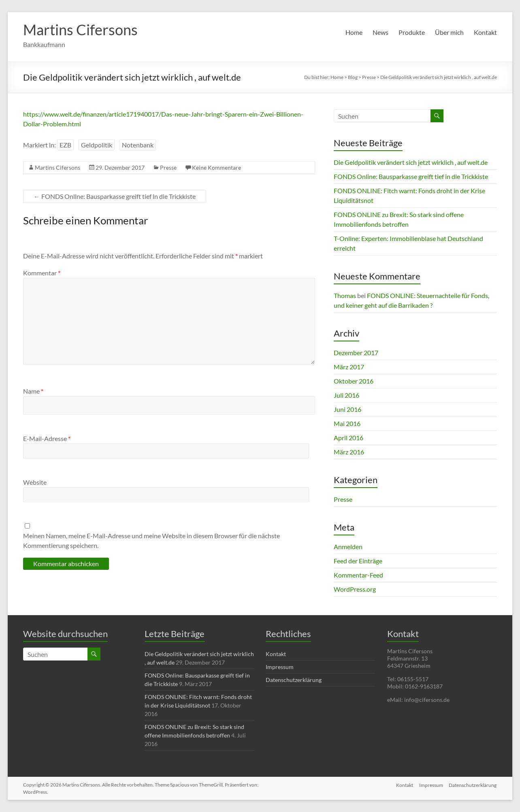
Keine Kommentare (216, 167)
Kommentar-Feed (358, 575)
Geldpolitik (97, 145)
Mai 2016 (347, 423)
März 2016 (349, 452)
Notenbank (138, 145)
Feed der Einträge (358, 561)
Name (33, 391)
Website (35, 482)
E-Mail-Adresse (47, 438)
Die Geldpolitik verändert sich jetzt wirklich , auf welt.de (411, 162)
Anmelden (348, 547)
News (380, 32)
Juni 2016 (347, 409)
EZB (65, 145)
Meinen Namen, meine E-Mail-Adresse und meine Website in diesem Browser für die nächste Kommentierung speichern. (151, 540)
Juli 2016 (346, 395)
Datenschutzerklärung (294, 680)
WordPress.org (355, 589)
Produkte (412, 32)
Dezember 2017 (356, 353)
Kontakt (485, 32)
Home (354, 32)
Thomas (345, 295)
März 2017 (349, 367)
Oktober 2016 (354, 381)
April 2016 (348, 438)
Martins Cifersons (80, 30)
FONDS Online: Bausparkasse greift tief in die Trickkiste (115, 196)
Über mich (449, 32)
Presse (168, 167)
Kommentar (42, 273)
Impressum (280, 667)
